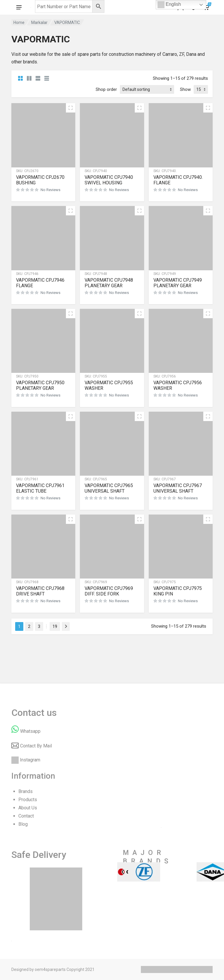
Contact (26, 816)
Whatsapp (30, 731)
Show (185, 89)
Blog (23, 824)
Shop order (106, 89)
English (169, 5)
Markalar (39, 22)
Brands (26, 791)
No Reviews (50, 190)
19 (55, 626)
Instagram (30, 760)
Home (19, 22)
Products (28, 800)
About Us (28, 808)
